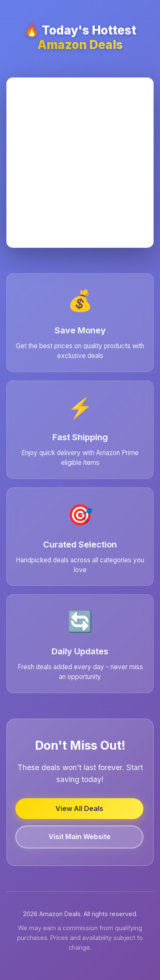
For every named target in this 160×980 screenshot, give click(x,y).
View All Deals (79, 808)
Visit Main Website (80, 837)
